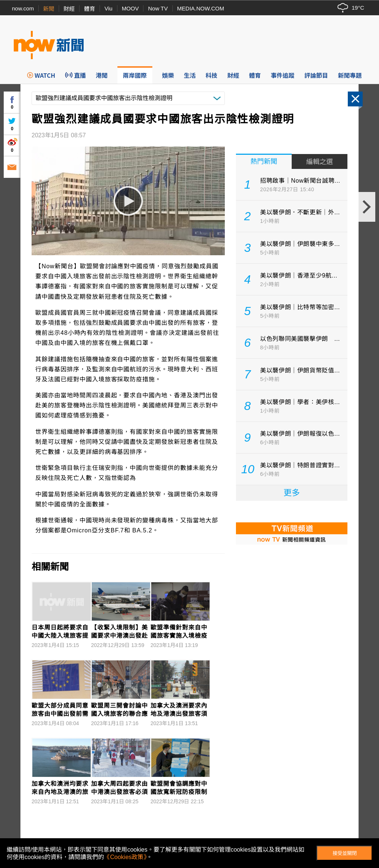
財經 (69, 9)
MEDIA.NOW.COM (201, 8)
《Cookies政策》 (125, 857)
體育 (90, 9)
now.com (23, 8)
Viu (108, 8)
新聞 (49, 9)
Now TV (158, 8)
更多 (292, 493)
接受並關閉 (345, 853)
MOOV (130, 8)
